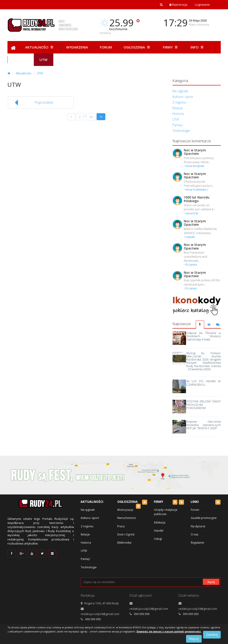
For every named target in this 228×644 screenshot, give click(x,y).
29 (91, 117)
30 (101, 117)
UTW (40, 73)
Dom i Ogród (126, 534)
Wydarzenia (77, 47)
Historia (178, 114)
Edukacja (160, 522)
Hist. (21, 60)
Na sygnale (180, 91)
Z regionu (179, 102)
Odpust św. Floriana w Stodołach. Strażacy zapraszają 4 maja (203, 336)
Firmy (171, 47)
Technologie (181, 131)
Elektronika (124, 543)
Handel (159, 531)
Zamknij (212, 635)
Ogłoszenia (137, 47)
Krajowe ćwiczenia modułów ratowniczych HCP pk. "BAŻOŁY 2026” (203, 425)
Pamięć (178, 125)
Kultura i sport (183, 97)
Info (198, 47)
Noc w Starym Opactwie (195, 152)
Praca (121, 526)
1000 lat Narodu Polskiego (197, 199)
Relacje (178, 108)
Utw (43, 60)
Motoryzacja (125, 510)
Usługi (158, 539)
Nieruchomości (127, 518)
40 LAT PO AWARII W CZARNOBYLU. (203, 383)
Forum (106, 47)
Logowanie (202, 5)
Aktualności (40, 47)
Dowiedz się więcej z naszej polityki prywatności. (169, 631)
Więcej (194, 639)
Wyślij (211, 582)
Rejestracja (178, 5)
